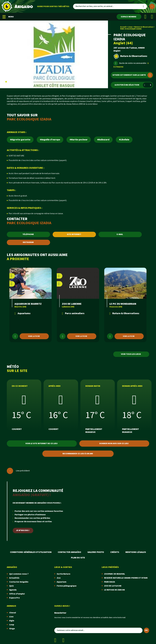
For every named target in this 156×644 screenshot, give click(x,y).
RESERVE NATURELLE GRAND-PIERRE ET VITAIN (126, 578)
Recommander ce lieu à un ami (78, 454)
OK (146, 630)
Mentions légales (136, 552)
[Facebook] (145, 17)
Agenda (13, 590)
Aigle (12, 621)
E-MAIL (120, 234)
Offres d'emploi (17, 594)
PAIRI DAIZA (110, 582)
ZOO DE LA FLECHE (113, 586)
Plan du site (78, 558)
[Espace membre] (129, 17)
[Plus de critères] (152, 6)
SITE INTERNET (74, 234)
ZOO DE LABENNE (72, 304)
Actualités (14, 578)
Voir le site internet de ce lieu (41, 444)
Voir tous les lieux (131, 354)
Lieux (130, 27)
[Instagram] (152, 17)
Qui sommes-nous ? (19, 574)
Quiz (11, 586)
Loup (12, 625)
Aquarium (62, 582)
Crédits (115, 552)
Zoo (59, 578)
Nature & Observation (144, 27)
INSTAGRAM (28, 242)
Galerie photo (96, 552)
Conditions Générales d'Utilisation (31, 552)
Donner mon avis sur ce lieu (114, 444)
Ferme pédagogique (67, 586)
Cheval (13, 613)
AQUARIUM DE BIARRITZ (28, 304)
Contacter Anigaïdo (69, 552)
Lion (11, 617)
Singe (12, 629)
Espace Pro (15, 598)
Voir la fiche (34, 336)
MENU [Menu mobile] (8, 17)
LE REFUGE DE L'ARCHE (115, 590)
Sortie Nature (63, 574)
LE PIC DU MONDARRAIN (123, 304)
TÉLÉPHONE (28, 234)
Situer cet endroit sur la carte (133, 75)
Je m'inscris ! (23, 530)
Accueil (123, 27)
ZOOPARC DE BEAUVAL (115, 574)
